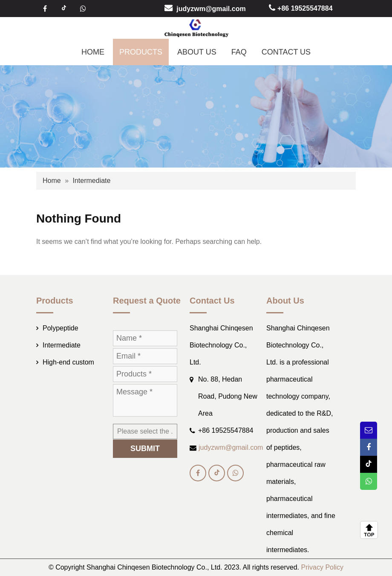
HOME (93, 52)
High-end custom (68, 362)
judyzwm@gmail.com (211, 8)
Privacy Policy (323, 567)
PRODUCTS (141, 52)
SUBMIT (145, 449)
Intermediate (91, 181)
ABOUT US (197, 52)
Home (52, 181)
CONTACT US (286, 52)
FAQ (239, 52)
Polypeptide (61, 328)
